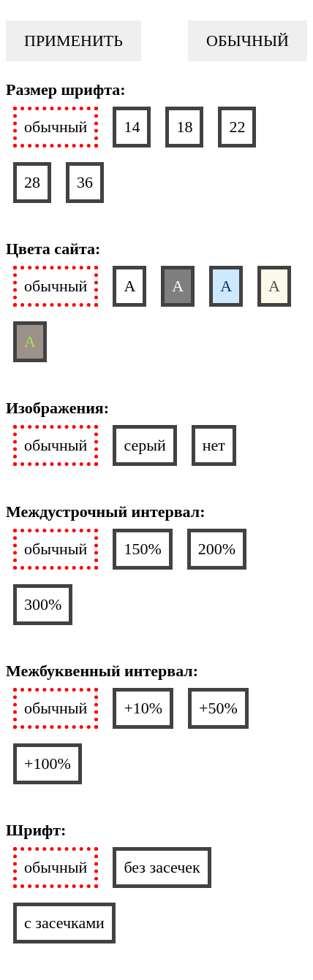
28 (32, 182)
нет (214, 445)
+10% (143, 708)
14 (132, 127)
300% (43, 604)
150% (142, 549)
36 (85, 182)
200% (217, 549)
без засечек (162, 867)
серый (144, 445)
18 (184, 127)
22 (237, 127)
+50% (218, 708)
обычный (56, 127)
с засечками (64, 923)
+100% (48, 763)
